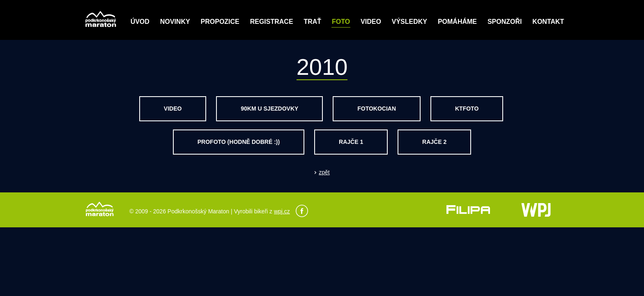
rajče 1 (351, 142)
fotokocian (377, 109)
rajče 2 (434, 142)
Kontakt (548, 22)
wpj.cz (282, 211)
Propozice (220, 22)
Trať (312, 22)
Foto (341, 22)
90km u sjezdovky (269, 109)
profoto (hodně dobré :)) (239, 142)
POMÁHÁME (457, 22)
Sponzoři (505, 22)
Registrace (272, 22)
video (173, 109)
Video (371, 22)
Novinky (175, 22)
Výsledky (409, 22)
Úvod (140, 22)
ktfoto (467, 109)
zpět (324, 172)
